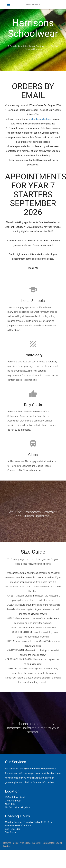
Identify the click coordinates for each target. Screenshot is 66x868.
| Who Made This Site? (29, 843)
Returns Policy (11, 843)
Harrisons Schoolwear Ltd (33, 5)
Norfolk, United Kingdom (18, 807)
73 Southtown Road (15, 797)
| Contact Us (47, 843)
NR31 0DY (10, 804)
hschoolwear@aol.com (40, 119)
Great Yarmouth (13, 801)
